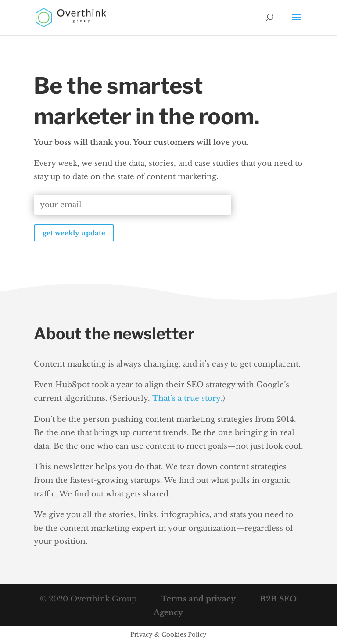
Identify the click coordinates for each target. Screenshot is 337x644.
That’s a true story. (187, 398)
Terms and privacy (197, 599)
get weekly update (74, 233)
